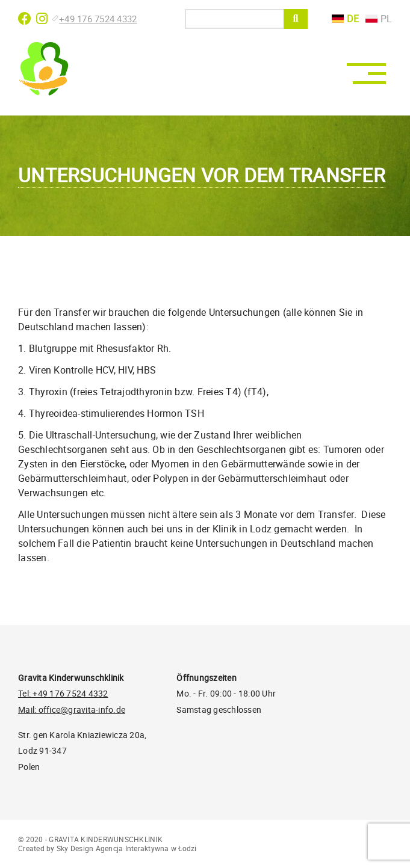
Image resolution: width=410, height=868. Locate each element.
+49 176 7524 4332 (95, 19)
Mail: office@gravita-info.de (72, 709)
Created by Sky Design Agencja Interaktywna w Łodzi (107, 848)
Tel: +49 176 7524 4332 (63, 693)
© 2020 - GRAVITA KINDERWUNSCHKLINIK (90, 839)
